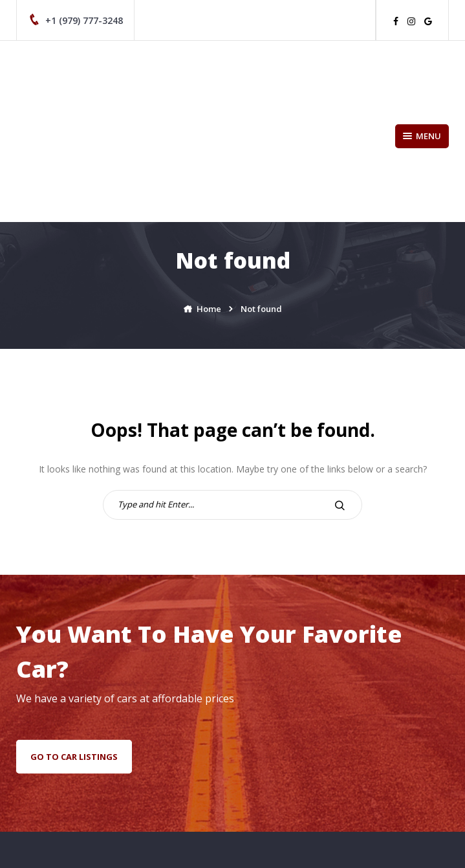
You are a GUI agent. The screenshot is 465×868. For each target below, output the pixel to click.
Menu (422, 136)
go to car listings (74, 757)
